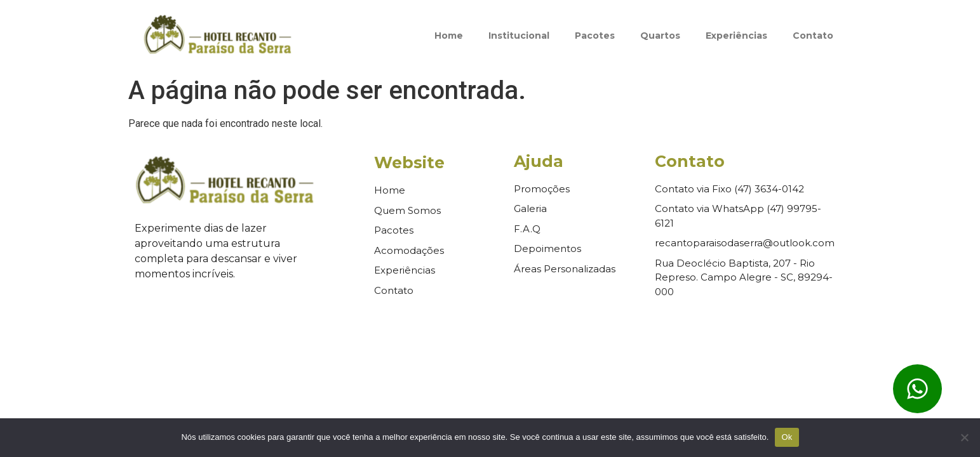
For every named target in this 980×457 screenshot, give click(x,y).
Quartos (660, 36)
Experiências (736, 36)
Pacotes (595, 36)
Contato (813, 36)
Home (449, 36)
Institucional (519, 36)
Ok (787, 437)
